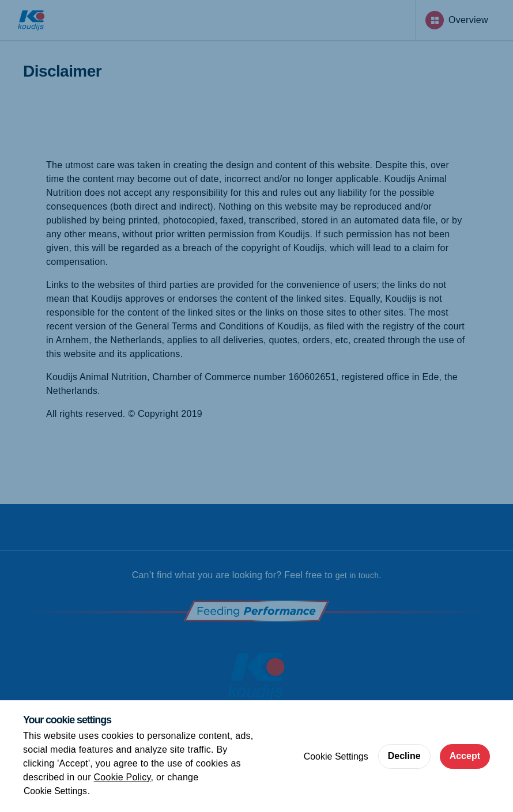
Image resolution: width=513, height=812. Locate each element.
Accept (465, 756)
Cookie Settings (56, 791)
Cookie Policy (122, 777)
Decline (404, 756)
